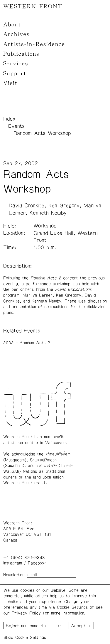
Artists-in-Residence (34, 44)
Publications (21, 54)
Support (15, 74)
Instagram (13, 563)
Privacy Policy (26, 613)
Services (16, 64)
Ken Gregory (64, 206)
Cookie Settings (31, 638)
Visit (10, 83)
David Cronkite (27, 206)
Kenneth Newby (48, 213)
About (12, 25)
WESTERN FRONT (33, 6)
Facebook (37, 563)
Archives (16, 34)
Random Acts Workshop (42, 133)
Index (9, 119)
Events (16, 126)
